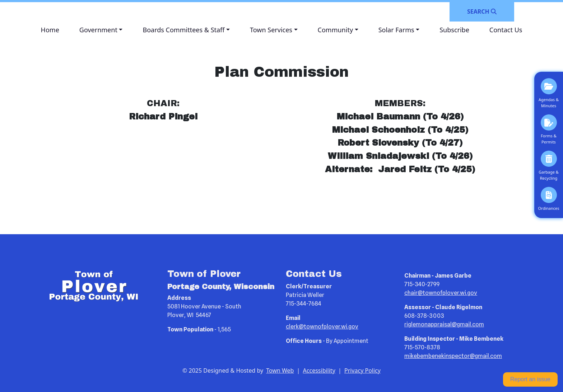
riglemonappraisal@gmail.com (444, 324)
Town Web (280, 370)
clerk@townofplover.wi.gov (322, 327)
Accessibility (319, 370)
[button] (101, 30)
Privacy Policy (362, 370)
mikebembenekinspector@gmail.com (453, 356)
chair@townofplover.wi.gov (441, 293)
